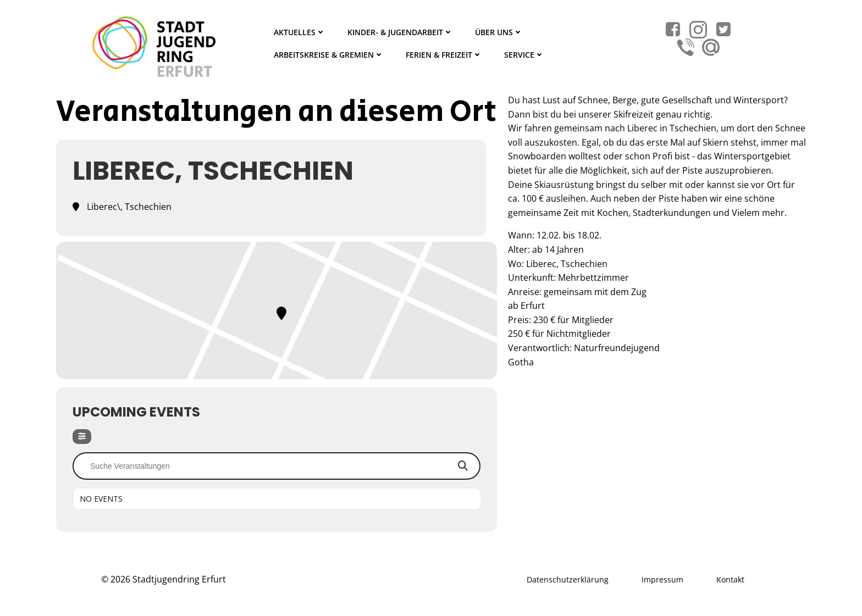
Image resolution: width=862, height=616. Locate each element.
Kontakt (730, 579)
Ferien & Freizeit (444, 55)
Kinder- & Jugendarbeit (400, 32)
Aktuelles (300, 32)
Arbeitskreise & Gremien (329, 55)
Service (524, 55)
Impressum (662, 579)
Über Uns (499, 32)
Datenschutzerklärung (568, 579)
